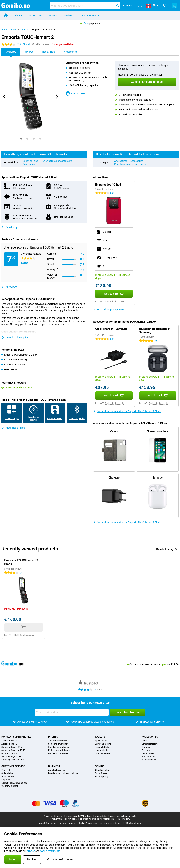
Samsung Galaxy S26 (12, 747)
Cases (145, 741)
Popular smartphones (16, 737)
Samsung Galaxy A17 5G (13, 760)
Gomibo (100, 766)
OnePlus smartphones (59, 747)
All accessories (149, 760)
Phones (53, 737)
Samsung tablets (103, 744)
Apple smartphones (57, 741)
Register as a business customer (63, 773)
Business (69, 15)
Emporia (24, 30)
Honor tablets (101, 750)
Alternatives (121, 161)
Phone (18, 15)
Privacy (62, 823)
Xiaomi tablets (102, 747)
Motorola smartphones (59, 750)
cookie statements (50, 851)
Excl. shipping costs (115, 301)
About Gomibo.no (48, 823)
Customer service (90, 15)
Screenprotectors (150, 744)
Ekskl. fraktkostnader (24, 635)
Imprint (72, 823)
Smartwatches (149, 757)
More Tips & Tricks (13, 428)
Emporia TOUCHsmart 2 (44, 30)
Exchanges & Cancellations (14, 783)
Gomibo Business (56, 770)
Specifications (30, 161)
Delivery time (7, 777)
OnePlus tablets (102, 753)
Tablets (53, 15)
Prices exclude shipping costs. (122, 816)
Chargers (146, 747)
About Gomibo (102, 770)
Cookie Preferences (87, 823)
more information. (121, 819)
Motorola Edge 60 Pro (12, 757)
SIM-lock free (75, 93)
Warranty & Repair (10, 786)
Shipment (6, 780)
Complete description (15, 338)
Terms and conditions (110, 823)
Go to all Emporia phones (109, 309)
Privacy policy (102, 777)
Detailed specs (11, 227)
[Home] (6, 15)
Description (29, 164)
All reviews (9, 287)
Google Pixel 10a (9, 753)
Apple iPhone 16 (9, 744)
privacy (31, 851)
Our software (101, 773)
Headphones (148, 753)
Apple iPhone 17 (9, 741)
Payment (6, 770)
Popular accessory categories (130, 164)
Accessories (35, 15)
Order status (7, 773)
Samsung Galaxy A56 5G (13, 750)
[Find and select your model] (85, 6)
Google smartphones (58, 753)
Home (4, 30)
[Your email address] (72, 712)
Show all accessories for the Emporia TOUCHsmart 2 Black (127, 411)
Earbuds (146, 750)
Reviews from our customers (56, 161)
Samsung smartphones (59, 744)
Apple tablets (101, 741)
